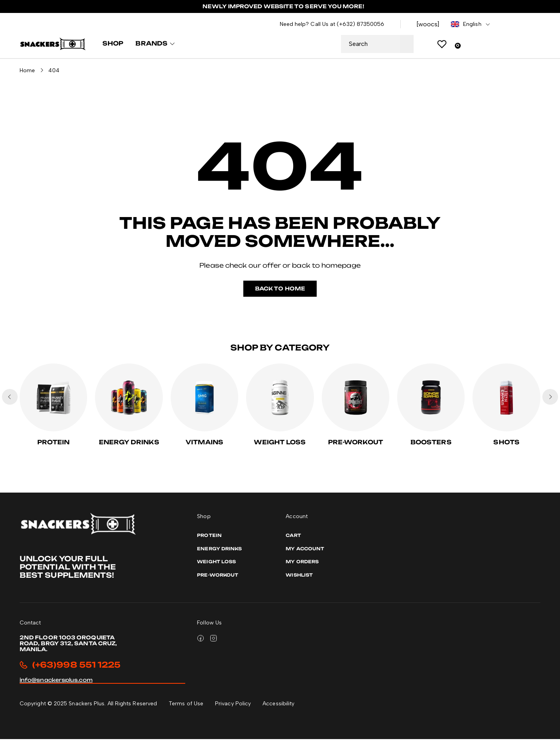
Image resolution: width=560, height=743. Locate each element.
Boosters (431, 446)
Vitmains (204, 446)
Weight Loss (280, 446)
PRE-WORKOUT (356, 446)
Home (27, 74)
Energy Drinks (129, 446)
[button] (550, 400)
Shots (506, 446)
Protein (54, 446)
